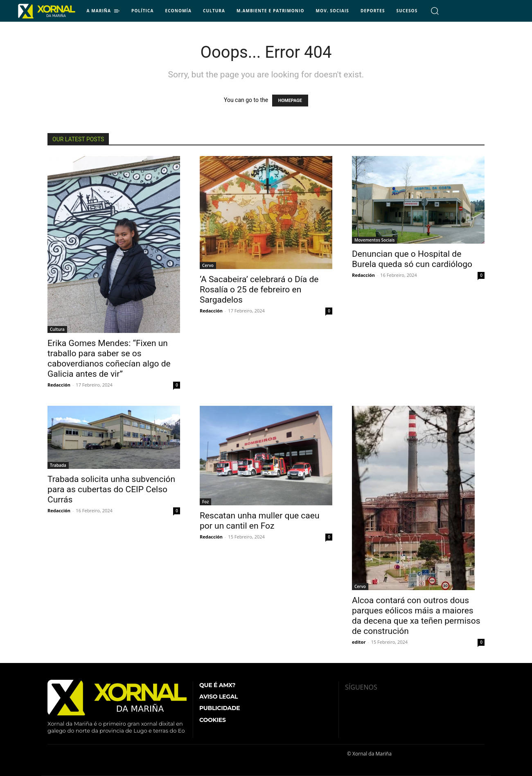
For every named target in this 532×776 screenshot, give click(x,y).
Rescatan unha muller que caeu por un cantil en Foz (259, 521)
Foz (205, 502)
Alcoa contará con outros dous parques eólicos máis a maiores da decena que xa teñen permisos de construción (416, 616)
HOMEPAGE (290, 101)
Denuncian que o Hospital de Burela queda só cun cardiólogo (412, 259)
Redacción (59, 385)
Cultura (57, 329)
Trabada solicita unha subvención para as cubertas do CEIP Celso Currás (111, 489)
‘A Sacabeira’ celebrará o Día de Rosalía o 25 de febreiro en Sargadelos (259, 290)
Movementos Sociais (374, 240)
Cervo (208, 265)
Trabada (58, 465)
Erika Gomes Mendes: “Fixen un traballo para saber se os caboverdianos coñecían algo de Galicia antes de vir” (109, 359)
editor (359, 642)
